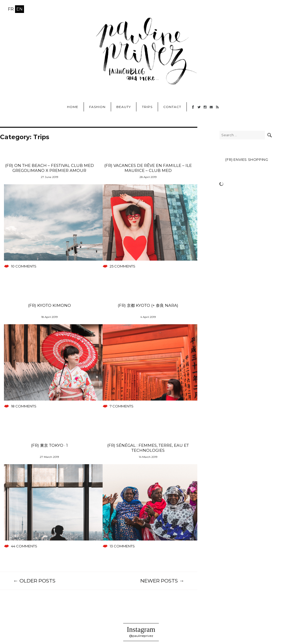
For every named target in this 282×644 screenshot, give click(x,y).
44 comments (24, 546)
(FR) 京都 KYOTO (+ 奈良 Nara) (148, 305)
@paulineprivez (141, 636)
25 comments (123, 266)
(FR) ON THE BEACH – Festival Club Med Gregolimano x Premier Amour (49, 168)
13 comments (122, 546)
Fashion (97, 107)
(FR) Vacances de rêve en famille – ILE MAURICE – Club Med (148, 168)
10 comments (24, 266)
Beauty (124, 107)
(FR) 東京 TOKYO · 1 (49, 445)
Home (73, 107)
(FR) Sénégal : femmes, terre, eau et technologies (148, 448)
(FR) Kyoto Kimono (49, 305)
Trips (147, 107)
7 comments (122, 406)
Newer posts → (162, 581)
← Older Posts (34, 581)
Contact (172, 107)
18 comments (24, 406)
